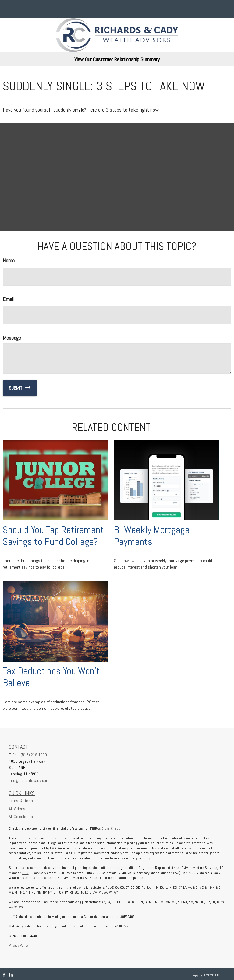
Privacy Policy (19, 945)
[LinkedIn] (11, 975)
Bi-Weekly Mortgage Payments (152, 536)
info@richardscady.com (29, 780)
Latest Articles (21, 801)
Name (9, 260)
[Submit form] (12, 388)
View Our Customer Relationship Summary (117, 59)
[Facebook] (4, 975)
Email (9, 299)
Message (12, 338)
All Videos (17, 809)
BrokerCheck (111, 828)
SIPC (25, 873)
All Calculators (21, 817)
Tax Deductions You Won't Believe (51, 677)
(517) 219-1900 (34, 755)
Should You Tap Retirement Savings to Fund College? (53, 536)
